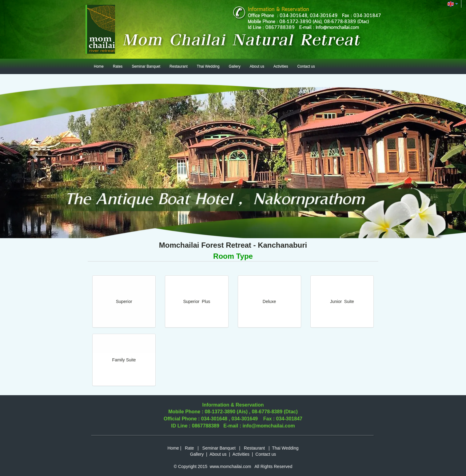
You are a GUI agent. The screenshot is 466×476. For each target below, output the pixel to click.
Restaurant (179, 66)
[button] (35, 156)
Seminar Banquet (146, 66)
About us (257, 66)
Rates (118, 66)
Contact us (306, 66)
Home (99, 66)
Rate (189, 448)
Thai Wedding (208, 66)
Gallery (235, 66)
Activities (281, 66)
